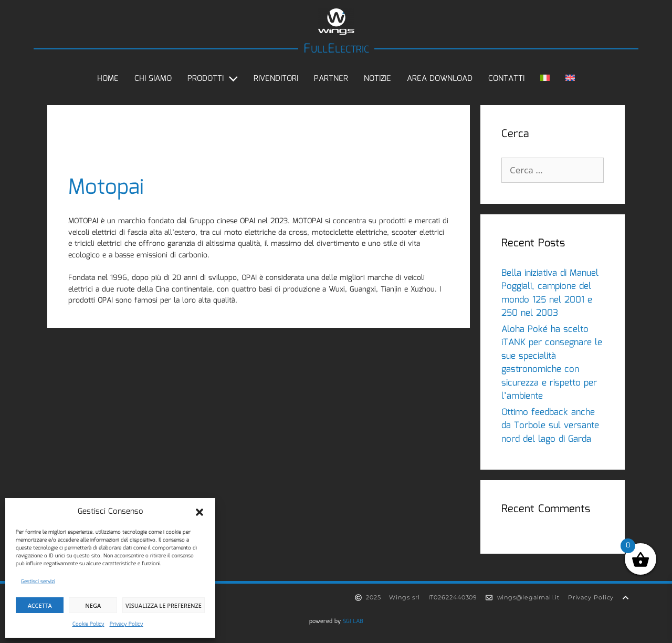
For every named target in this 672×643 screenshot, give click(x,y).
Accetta (40, 605)
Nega (93, 605)
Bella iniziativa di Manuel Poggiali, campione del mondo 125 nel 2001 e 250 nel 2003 (550, 294)
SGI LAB (353, 621)
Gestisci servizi (38, 582)
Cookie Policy (88, 624)
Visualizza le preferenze (164, 605)
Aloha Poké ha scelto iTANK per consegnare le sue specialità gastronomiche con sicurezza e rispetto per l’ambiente (552, 363)
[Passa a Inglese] (570, 79)
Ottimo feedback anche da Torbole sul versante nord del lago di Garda (550, 426)
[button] (199, 512)
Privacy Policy (127, 624)
